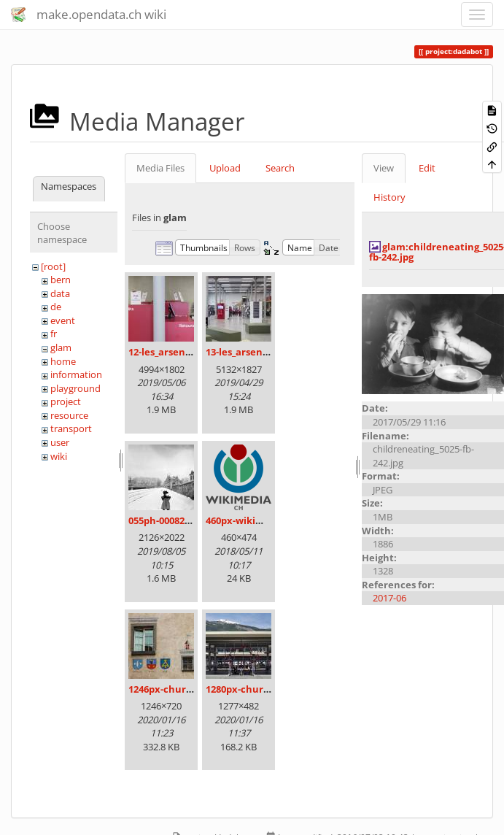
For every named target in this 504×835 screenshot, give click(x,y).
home (63, 361)
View (384, 168)
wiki (59, 456)
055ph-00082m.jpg (170, 520)
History (389, 197)
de (56, 307)
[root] (53, 266)
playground (75, 388)
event (63, 320)
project (66, 401)
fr (54, 334)
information (76, 374)
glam (61, 347)
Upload (225, 168)
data (60, 293)
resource (69, 415)
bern (61, 280)
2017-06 (389, 598)
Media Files (160, 168)
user (60, 442)
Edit (427, 168)
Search (280, 168)
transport (71, 428)
